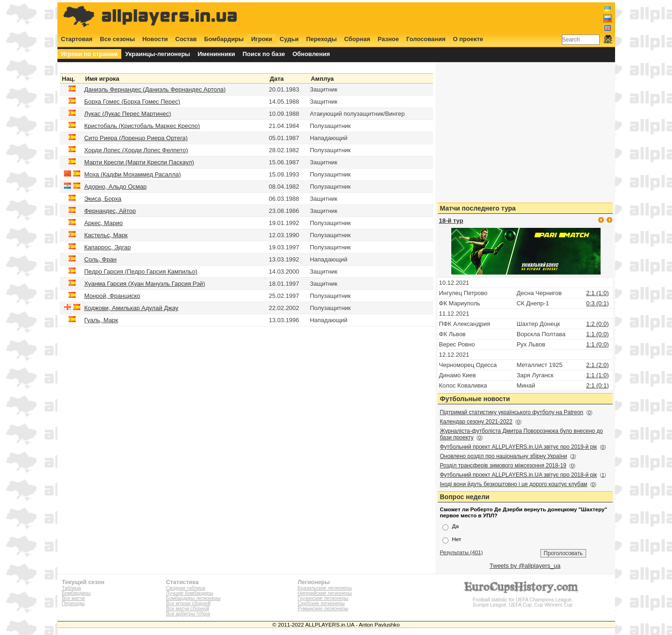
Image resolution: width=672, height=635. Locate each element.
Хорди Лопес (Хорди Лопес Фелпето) (136, 150)
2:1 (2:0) (597, 365)
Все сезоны (117, 39)
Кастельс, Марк (106, 235)
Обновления (311, 54)
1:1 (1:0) (597, 375)
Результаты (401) (462, 552)
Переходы (322, 39)
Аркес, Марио (103, 223)
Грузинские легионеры (323, 598)
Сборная (357, 39)
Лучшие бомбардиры (190, 593)
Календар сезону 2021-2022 (476, 422)
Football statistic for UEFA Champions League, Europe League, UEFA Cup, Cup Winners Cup (523, 600)
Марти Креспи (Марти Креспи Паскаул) (139, 162)
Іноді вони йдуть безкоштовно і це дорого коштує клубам (514, 484)
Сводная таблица (186, 588)
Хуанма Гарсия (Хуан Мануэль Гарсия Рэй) (144, 284)
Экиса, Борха (103, 199)
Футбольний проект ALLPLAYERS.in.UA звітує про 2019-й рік (519, 447)
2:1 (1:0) (597, 293)
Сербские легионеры (321, 603)
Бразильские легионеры (325, 588)
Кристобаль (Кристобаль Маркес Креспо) (142, 126)
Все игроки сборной (188, 603)
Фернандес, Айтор (110, 211)
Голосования (426, 39)
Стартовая (77, 39)
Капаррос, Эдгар (107, 247)
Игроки (262, 39)
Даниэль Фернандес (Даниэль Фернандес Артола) (155, 89)
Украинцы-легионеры (157, 54)
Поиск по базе (264, 54)
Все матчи (73, 598)
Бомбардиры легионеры (193, 598)
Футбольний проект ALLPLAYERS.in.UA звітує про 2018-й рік (519, 475)
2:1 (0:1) (597, 385)
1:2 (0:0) (597, 324)
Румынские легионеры (323, 609)
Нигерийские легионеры (325, 593)
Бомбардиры (224, 39)
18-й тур (451, 221)
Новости (155, 39)
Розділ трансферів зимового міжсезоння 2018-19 (503, 466)
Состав (186, 39)
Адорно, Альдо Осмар (115, 187)
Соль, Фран (100, 259)
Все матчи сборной (188, 609)
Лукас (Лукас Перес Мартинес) (127, 114)
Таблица (72, 588)
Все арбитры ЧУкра (188, 614)
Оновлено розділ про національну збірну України (504, 456)
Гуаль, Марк (101, 320)
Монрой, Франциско (112, 296)
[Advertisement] (442, 17)
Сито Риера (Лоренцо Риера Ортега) (136, 138)
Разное (388, 39)
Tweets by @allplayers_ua (525, 566)
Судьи (289, 39)
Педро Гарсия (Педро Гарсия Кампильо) (141, 272)
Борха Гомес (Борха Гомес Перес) (132, 102)
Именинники (216, 54)
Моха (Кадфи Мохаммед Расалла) (132, 174)
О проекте (468, 39)
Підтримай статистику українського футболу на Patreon (512, 412)
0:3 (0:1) (597, 303)
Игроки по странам (90, 54)
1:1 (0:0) (597, 334)
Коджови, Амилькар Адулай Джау (131, 308)
